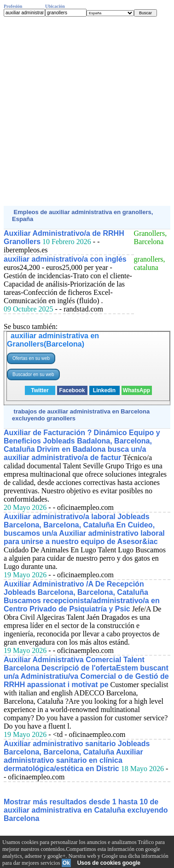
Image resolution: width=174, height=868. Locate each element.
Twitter (40, 390)
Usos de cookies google (109, 863)
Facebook (72, 390)
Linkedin (104, 390)
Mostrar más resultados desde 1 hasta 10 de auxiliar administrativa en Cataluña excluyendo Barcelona (86, 810)
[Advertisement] (87, 111)
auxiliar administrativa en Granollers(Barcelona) (53, 340)
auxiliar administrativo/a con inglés (65, 259)
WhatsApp (136, 390)
